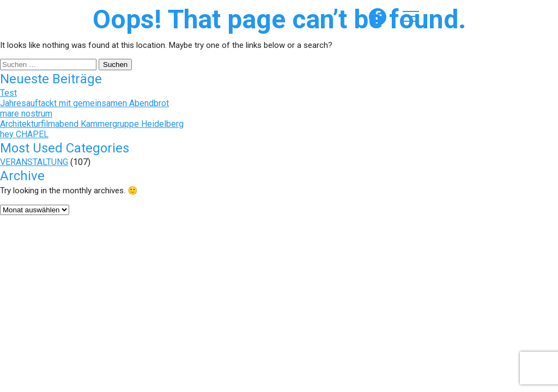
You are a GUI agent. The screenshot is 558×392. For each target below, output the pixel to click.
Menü (411, 16)
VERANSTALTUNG (34, 162)
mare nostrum (26, 114)
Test (8, 93)
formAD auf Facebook (378, 17)
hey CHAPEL (24, 134)
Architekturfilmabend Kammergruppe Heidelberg (92, 124)
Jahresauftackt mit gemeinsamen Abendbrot (84, 103)
